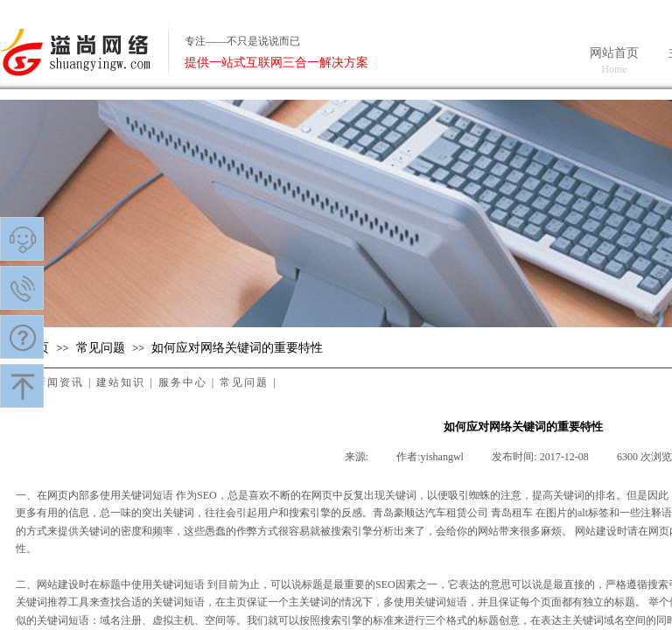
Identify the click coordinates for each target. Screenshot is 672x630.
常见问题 (101, 348)
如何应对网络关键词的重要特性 (237, 348)
